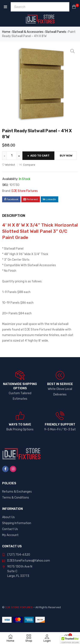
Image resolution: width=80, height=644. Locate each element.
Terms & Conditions (16, 498)
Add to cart (40, 156)
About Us (8, 517)
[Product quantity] (12, 156)
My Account (10, 535)
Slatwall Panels (56, 32)
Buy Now (66, 156)
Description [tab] (14, 216)
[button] (73, 51)
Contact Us (10, 529)
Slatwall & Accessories (28, 32)
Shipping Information (17, 523)
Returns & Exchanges (17, 492)
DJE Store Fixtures (25, 191)
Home (6, 32)
